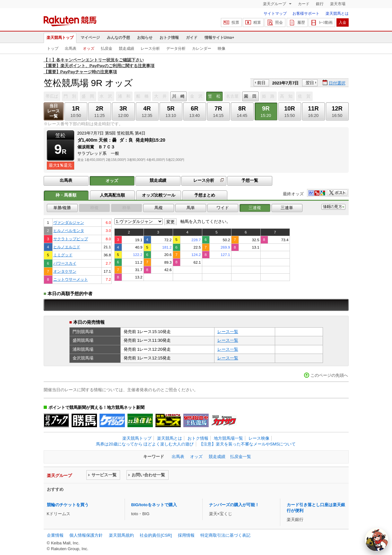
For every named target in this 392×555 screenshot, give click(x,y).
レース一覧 (228, 332)
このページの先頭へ (329, 375)
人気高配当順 (112, 195)
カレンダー (202, 48)
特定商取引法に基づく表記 (225, 535)
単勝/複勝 (62, 208)
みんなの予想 (118, 38)
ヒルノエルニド (67, 247)
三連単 (287, 208)
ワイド (223, 208)
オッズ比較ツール (159, 195)
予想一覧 (250, 180)
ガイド (192, 38)
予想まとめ (205, 195)
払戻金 (107, 48)
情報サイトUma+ (219, 38)
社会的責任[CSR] (156, 535)
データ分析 (176, 48)
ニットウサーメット (71, 279)
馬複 (159, 208)
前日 (261, 83)
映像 (222, 48)
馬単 (191, 208)
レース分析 (150, 48)
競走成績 (126, 48)
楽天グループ (275, 4)
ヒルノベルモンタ (69, 230)
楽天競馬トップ (60, 38)
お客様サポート (306, 13)
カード (304, 4)
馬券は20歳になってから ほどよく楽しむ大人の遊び (145, 444)
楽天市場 (338, 4)
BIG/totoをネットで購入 (154, 505)
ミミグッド (63, 255)
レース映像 (259, 438)
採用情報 (186, 535)
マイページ (90, 38)
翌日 (310, 83)
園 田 (250, 96)
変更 (170, 222)
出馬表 (71, 48)
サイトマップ (275, 13)
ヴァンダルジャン (69, 222)
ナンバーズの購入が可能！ (234, 505)
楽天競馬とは (337, 13)
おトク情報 (169, 38)
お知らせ (145, 38)
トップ (53, 48)
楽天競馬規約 (121, 535)
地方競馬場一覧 (228, 438)
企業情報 (55, 535)
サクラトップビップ (71, 239)
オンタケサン (65, 271)
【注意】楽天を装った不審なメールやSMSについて (247, 444)
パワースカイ (65, 263)
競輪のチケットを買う (68, 505)
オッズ (89, 48)
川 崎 (178, 96)
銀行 (320, 4)
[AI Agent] (377, 540)
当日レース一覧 (53, 111)
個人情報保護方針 (86, 535)
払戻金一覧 (241, 457)
